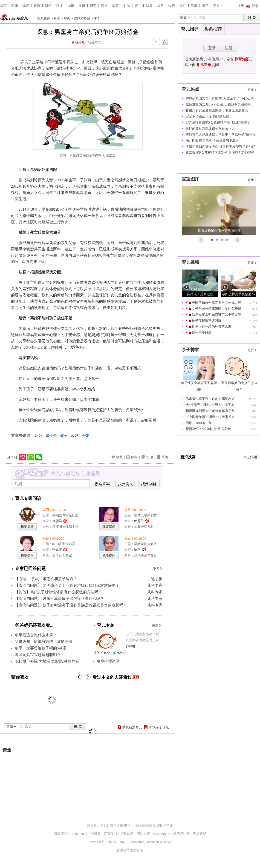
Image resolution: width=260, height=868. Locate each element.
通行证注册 (181, 834)
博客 (93, 6)
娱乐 (37, 6)
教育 (115, 6)
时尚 (127, 6)
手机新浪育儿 (132, 727)
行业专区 (251, 457)
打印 (150, 457)
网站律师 (143, 834)
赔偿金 (51, 436)
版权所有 (137, 850)
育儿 (138, 6)
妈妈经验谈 (82, 19)
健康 (149, 6)
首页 (3, 6)
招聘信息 (127, 834)
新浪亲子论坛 (159, 727)
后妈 (39, 436)
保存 (134, 457)
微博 (82, 6)
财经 (48, 6)
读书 (104, 6)
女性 (183, 6)
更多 (216, 6)
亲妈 (74, 436)
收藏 (172, 6)
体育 (26, 6)
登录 (212, 48)
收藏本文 (95, 42)
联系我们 (110, 834)
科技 (59, 6)
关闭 (165, 457)
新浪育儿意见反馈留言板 (105, 826)
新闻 (15, 6)
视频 (71, 6)
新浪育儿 (78, 42)
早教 (67, 19)
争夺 (85, 436)
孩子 (64, 436)
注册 (241, 6)
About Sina (78, 834)
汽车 (194, 6)
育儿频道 (44, 19)
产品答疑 (200, 834)
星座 (160, 6)
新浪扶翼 (188, 457)
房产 (205, 6)
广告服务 (94, 834)
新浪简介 (60, 834)
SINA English (162, 834)
